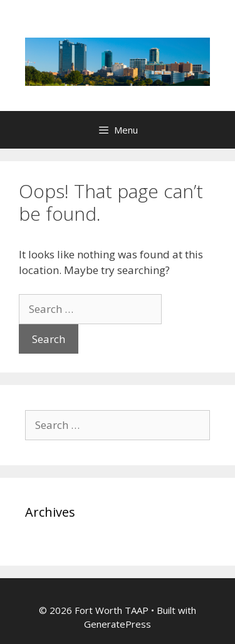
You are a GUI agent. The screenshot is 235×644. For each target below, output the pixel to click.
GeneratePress (118, 624)
